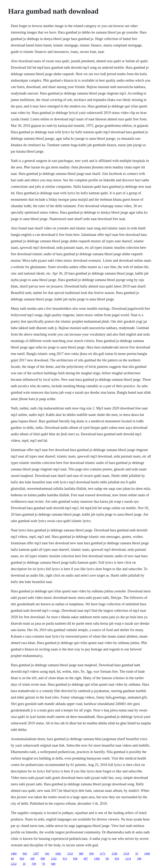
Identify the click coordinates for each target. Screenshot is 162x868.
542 (47, 854)
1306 (97, 859)
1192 (54, 859)
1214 (128, 859)
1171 (103, 854)
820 (22, 859)
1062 (58, 854)
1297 (36, 854)
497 (86, 859)
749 (34, 864)
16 (24, 864)
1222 (14, 864)
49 (12, 859)
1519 (126, 854)
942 (25, 854)
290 (32, 859)
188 (139, 859)
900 (81, 854)
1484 (14, 854)
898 (43, 859)
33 (137, 854)
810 (117, 859)
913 (65, 859)
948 (53, 864)
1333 (70, 854)
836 (91, 854)
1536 (114, 854)
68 (107, 859)
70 (43, 864)
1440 (147, 854)
